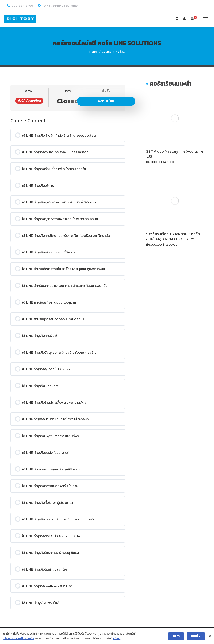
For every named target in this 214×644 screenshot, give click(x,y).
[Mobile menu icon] (205, 19)
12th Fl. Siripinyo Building (60, 6)
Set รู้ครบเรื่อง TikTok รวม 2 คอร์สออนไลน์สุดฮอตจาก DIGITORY (173, 236)
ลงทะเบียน (106, 101)
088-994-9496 (22, 6)
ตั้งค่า (117, 638)
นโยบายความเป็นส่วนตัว (18, 638)
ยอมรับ (196, 636)
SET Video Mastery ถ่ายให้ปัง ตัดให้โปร (175, 154)
